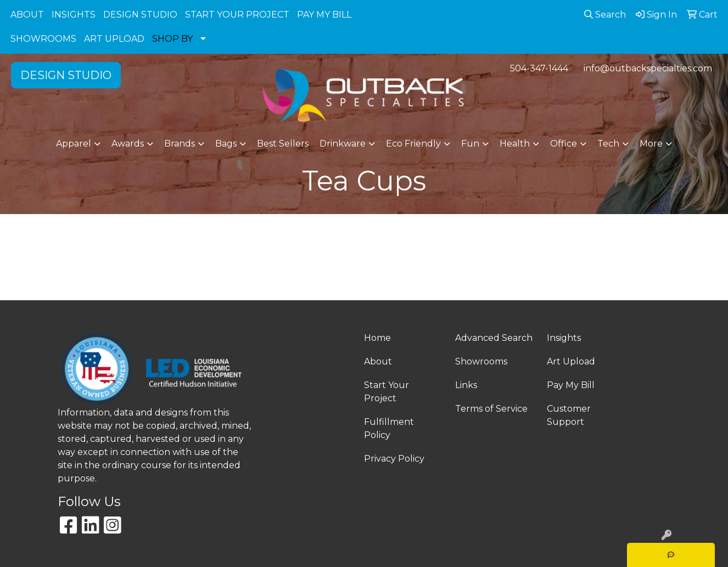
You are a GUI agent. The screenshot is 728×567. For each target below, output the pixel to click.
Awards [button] (128, 144)
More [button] (651, 144)
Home (377, 338)
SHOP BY (172, 39)
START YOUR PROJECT (237, 15)
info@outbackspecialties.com (648, 68)
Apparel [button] (74, 144)
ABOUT (27, 15)
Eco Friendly (413, 144)
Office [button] (564, 144)
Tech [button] (608, 144)
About (378, 361)
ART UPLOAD (114, 39)
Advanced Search (494, 338)
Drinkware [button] (343, 144)
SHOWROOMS (43, 39)
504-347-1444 (539, 68)
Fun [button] (470, 144)
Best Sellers (283, 144)
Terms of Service (491, 409)
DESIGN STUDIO (140, 15)
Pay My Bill (571, 385)
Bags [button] (226, 144)
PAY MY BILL (324, 15)
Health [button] (515, 144)
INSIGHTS (74, 15)
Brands (180, 144)
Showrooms (481, 361)
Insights (564, 338)
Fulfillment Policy (389, 428)
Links (466, 385)
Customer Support (569, 415)
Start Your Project (387, 392)
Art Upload (571, 361)
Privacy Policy (394, 459)
